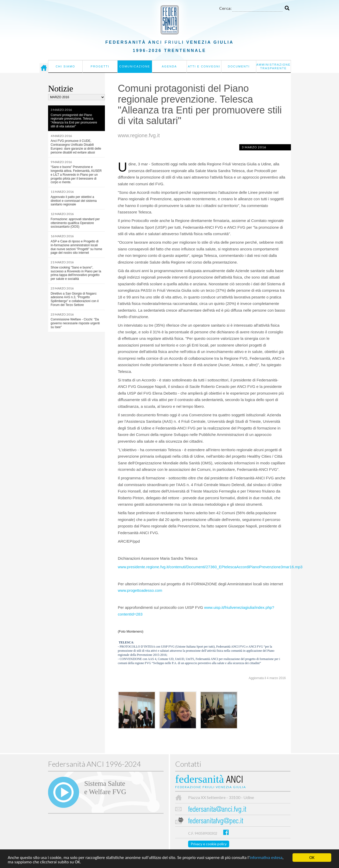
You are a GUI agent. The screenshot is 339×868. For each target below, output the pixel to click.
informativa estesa (266, 858)
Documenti (239, 66)
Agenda (169, 66)
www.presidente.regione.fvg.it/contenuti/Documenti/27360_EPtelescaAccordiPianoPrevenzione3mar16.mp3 (210, 567)
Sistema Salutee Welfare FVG (105, 788)
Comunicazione (135, 66)
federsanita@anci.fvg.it (217, 810)
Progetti (100, 66)
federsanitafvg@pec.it (216, 822)
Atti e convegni (204, 66)
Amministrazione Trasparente (273, 66)
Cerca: (225, 8)
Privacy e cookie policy (209, 844)
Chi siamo (65, 66)
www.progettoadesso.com (140, 590)
